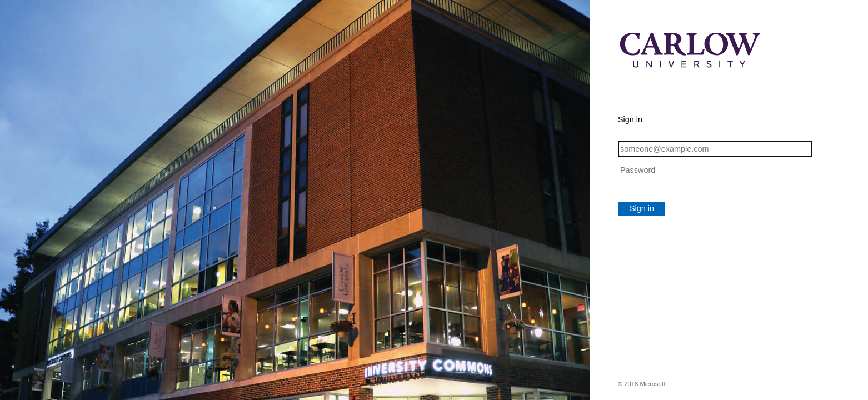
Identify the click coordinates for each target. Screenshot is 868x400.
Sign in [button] (642, 208)
